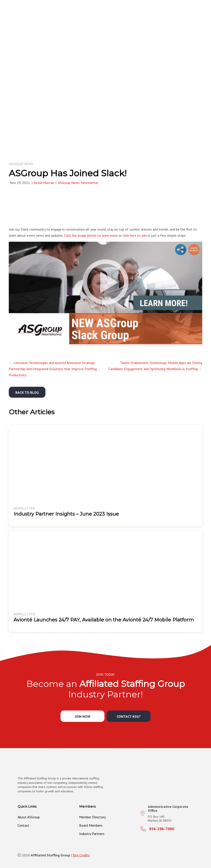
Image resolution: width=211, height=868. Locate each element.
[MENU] (203, 12)
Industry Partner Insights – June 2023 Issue (66, 514)
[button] (27, 392)
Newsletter (90, 183)
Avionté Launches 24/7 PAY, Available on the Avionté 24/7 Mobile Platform (104, 620)
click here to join (135, 235)
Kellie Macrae (44, 183)
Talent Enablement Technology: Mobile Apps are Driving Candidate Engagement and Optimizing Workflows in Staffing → (155, 366)
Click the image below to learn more (91, 235)
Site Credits (81, 855)
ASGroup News (21, 164)
